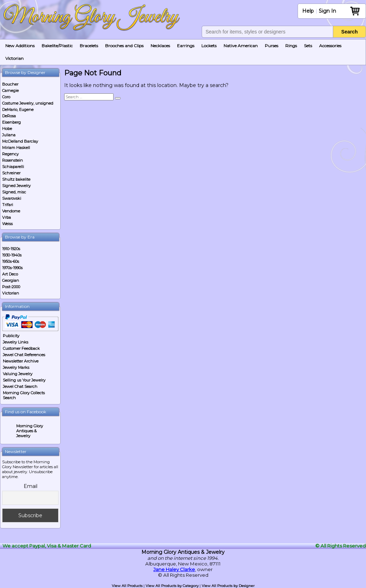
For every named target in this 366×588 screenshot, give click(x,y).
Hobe (7, 129)
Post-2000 (11, 287)
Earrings (186, 46)
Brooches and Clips (124, 46)
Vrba (7, 217)
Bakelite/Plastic (57, 46)
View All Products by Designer (228, 586)
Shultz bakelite (16, 179)
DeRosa (9, 116)
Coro (6, 97)
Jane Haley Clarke (174, 569)
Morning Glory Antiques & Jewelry (30, 431)
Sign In (327, 11)
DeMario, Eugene (18, 110)
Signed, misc (14, 192)
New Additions (20, 46)
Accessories (330, 46)
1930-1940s (12, 255)
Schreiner (11, 173)
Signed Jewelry (16, 186)
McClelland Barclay (20, 141)
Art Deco (10, 274)
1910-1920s (11, 249)
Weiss (7, 224)
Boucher (10, 84)
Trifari (8, 205)
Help (308, 11)
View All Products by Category (172, 586)
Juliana (9, 135)
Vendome (11, 211)
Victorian (14, 58)
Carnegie (10, 91)
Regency (10, 154)
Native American (241, 46)
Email (30, 486)
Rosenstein (13, 160)
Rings (291, 46)
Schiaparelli (13, 167)
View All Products (127, 586)
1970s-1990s (12, 268)
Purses (272, 46)
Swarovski (12, 198)
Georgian (11, 280)
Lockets (209, 46)
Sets (308, 46)
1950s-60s (11, 261)
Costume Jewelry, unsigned (28, 103)
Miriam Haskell (16, 148)
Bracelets (89, 46)
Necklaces (160, 46)
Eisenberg (11, 122)
